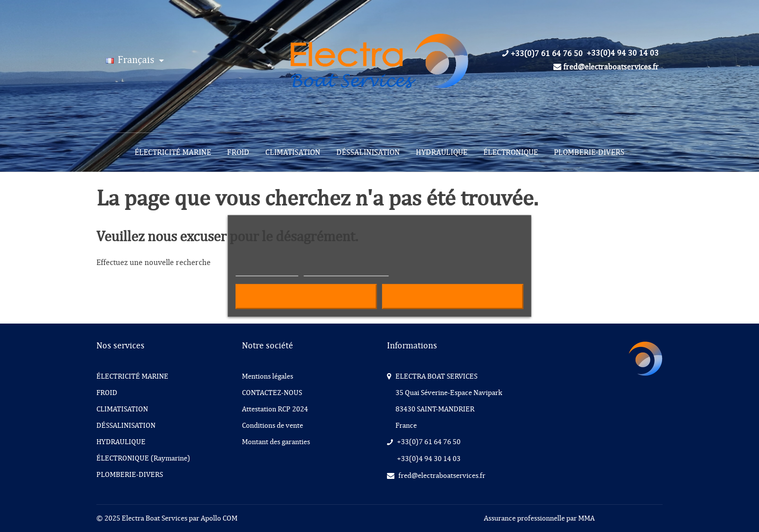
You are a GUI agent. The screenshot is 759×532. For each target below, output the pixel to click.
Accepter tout (453, 297)
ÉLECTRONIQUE (511, 152)
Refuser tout (306, 297)
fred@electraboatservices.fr (606, 67)
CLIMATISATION (293, 152)
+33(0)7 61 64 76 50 (542, 54)
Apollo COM (219, 518)
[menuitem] (173, 152)
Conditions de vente (272, 425)
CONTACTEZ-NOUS (272, 393)
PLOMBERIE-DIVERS (589, 152)
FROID (238, 152)
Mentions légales (267, 376)
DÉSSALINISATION (368, 152)
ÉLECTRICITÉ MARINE (173, 152)
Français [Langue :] (131, 60)
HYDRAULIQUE (442, 152)
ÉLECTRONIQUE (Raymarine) (143, 458)
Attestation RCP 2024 (275, 409)
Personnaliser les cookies (346, 272)
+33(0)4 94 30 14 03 (623, 53)
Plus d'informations (267, 272)
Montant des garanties (276, 442)
